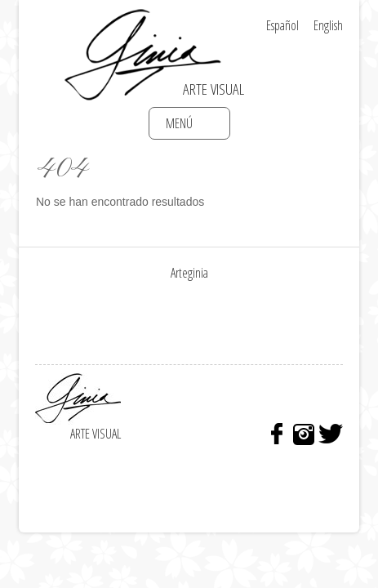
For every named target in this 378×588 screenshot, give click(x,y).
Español (282, 25)
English (328, 25)
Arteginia (189, 273)
